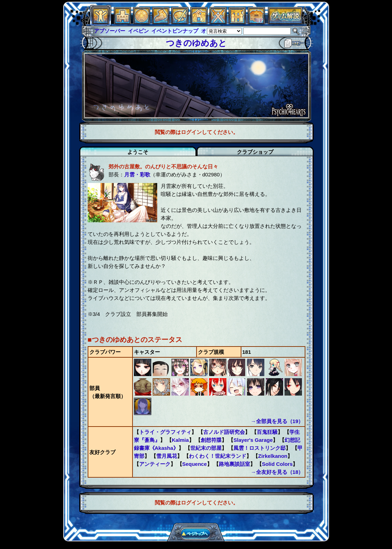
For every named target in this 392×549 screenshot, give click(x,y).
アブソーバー (110, 31)
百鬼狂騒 (267, 432)
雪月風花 (167, 456)
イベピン (138, 31)
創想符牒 (211, 440)
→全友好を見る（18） (277, 472)
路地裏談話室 (234, 464)
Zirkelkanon (273, 456)
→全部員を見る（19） (277, 421)
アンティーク (155, 464)
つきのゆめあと (196, 43)
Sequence (195, 464)
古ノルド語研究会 (224, 432)
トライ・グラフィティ (165, 432)
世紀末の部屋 (206, 448)
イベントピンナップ (175, 31)
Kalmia (180, 440)
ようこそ (138, 152)
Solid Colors (277, 464)
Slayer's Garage (253, 440)
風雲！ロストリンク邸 (259, 448)
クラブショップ (255, 152)
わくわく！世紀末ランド (218, 456)
